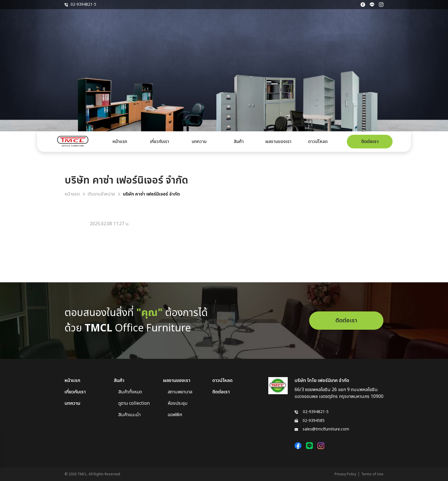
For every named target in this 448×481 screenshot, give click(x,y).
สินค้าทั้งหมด (130, 392)
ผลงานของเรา (278, 142)
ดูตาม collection (134, 403)
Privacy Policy (345, 474)
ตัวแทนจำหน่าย (101, 194)
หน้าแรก (120, 142)
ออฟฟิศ (175, 415)
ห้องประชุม (178, 403)
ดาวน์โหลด (318, 142)
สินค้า (239, 142)
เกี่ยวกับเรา (160, 142)
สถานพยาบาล (180, 392)
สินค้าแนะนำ (129, 415)
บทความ (199, 142)
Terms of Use (372, 474)
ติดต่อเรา (370, 142)
